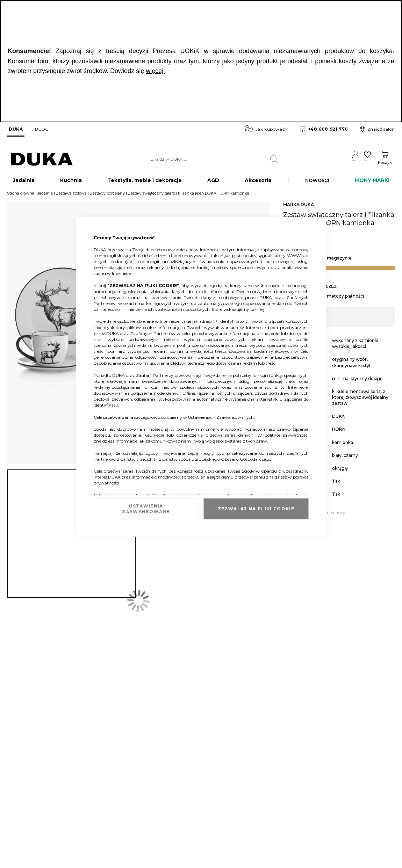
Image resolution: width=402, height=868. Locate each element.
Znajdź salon (378, 129)
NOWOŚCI (317, 184)
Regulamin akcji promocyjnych (273, 786)
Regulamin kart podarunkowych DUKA (281, 797)
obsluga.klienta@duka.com (366, 822)
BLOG (42, 129)
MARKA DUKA (299, 208)
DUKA (16, 129)
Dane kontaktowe (25, 775)
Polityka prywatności (263, 807)
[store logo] (42, 159)
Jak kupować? (266, 129)
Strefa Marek (185, 786)
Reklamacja (88, 765)
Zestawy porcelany (107, 197)
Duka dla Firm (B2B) (193, 765)
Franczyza (183, 775)
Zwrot (82, 775)
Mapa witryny (21, 819)
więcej (155, 71)
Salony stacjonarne (26, 786)
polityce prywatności (287, 435)
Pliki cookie (18, 829)
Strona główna (21, 197)
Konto (335, 162)
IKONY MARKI (372, 184)
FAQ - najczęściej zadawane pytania (112, 797)
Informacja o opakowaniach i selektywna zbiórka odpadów (35, 803)
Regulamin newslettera (265, 775)
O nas (13, 765)
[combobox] (201, 159)
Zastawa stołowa (71, 197)
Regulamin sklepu (260, 765)
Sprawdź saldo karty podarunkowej (112, 786)
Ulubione (359, 162)
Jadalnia (45, 197)
